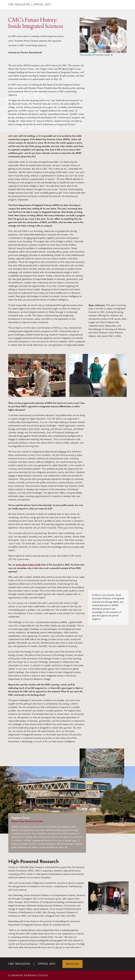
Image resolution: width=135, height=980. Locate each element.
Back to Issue (72, 964)
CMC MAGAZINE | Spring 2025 (30, 5)
